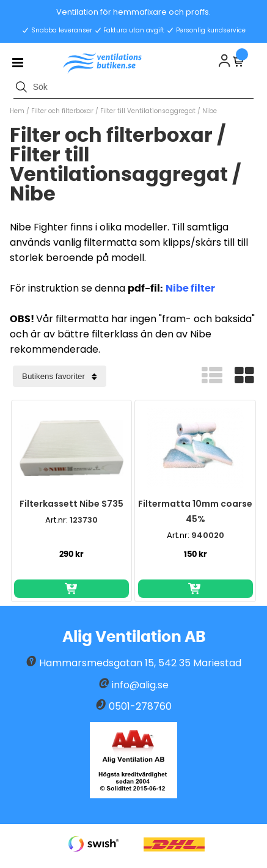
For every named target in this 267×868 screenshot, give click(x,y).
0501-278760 (140, 706)
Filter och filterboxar (62, 111)
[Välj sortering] (60, 376)
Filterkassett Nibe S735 (71, 504)
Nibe (210, 111)
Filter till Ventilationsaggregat (149, 111)
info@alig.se (140, 685)
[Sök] (133, 87)
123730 (84, 520)
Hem (17, 111)
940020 (208, 535)
